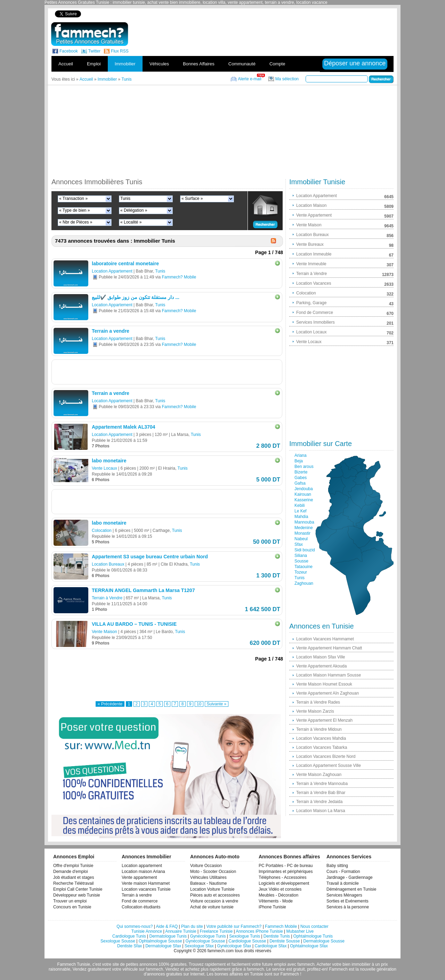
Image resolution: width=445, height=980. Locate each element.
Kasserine (304, 500)
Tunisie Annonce (147, 931)
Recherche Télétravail (74, 883)
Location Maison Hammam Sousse (329, 675)
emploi (280, 964)
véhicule (130, 969)
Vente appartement (139, 877)
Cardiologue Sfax (270, 946)
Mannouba (304, 522)
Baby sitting (337, 866)
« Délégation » (134, 210)
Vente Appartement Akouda (321, 666)
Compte (277, 64)
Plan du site (192, 926)
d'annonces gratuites (163, 974)
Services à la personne (348, 907)
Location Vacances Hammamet (325, 639)
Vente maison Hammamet (146, 883)
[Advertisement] (274, 14)
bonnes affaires (229, 974)
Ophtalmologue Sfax (309, 946)
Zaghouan (304, 583)
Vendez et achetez (183, 969)
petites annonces (142, 964)
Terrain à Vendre (107, 598)
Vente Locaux (104, 468)
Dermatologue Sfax (163, 946)
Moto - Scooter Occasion (213, 872)
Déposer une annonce (355, 63)
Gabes (301, 478)
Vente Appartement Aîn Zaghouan (327, 693)
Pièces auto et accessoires (215, 895)
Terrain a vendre (111, 331)
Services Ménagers (344, 895)
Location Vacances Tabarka (322, 747)
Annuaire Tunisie (181, 931)
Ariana (301, 455)
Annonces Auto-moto (215, 857)
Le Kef (301, 511)
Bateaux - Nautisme (208, 883)
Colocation (102, 531)
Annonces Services (349, 857)
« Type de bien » (75, 210)
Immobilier (125, 64)
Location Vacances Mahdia (321, 738)
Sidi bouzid (305, 550)
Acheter (324, 964)
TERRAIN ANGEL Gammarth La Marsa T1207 (143, 590)
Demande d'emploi (71, 872)
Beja (299, 461)
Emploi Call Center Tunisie (78, 889)
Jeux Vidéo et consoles (280, 889)
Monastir (302, 533)
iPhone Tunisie (272, 907)
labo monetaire (109, 461)
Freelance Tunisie (216, 931)
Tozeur (301, 572)
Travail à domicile (343, 883)
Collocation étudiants (141, 907)
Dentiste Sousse (285, 941)
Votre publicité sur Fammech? (234, 926)
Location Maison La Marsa (321, 811)
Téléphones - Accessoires (282, 877)
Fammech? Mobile (179, 277)
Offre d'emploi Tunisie (73, 866)
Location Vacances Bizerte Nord (326, 756)
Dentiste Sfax (130, 946)
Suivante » (217, 704)
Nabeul (301, 539)
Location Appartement (112, 271)
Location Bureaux (108, 564)
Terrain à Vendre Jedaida (319, 802)
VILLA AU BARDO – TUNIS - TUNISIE (134, 624)
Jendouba (304, 489)
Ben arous (304, 467)
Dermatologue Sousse (324, 941)
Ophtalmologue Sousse (160, 941)
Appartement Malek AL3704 (123, 427)
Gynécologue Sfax (234, 946)
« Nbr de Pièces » (76, 222)
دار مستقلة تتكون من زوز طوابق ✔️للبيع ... (136, 297)
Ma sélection (287, 79)
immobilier (361, 964)
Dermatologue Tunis (168, 936)
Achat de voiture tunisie (212, 907)
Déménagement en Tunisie (351, 889)
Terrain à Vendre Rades (318, 702)
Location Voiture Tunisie (212, 889)
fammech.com (221, 951)
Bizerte (301, 472)
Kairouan (303, 494)
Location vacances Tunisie (146, 889)
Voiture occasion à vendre (214, 901)
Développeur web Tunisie (77, 895)
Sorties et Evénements (347, 901)
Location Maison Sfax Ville (321, 657)
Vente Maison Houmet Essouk (324, 684)
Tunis (125, 199)
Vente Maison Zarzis (315, 711)
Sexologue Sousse (118, 941)
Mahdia (301, 517)
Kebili (300, 505)
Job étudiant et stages (74, 877)
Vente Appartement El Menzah (324, 720)
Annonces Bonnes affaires (289, 857)
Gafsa (300, 483)
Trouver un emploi (70, 901)
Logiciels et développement (284, 883)
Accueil (66, 64)
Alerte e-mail (249, 79)
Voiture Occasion (206, 866)
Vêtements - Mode (276, 901)
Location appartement (142, 866)
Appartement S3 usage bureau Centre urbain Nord (150, 557)
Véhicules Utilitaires (208, 877)
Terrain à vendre (137, 895)
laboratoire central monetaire (125, 264)
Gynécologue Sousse (205, 941)
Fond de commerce (140, 901)
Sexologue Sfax (199, 946)
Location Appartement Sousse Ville (329, 766)
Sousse (301, 561)
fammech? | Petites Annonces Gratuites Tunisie (90, 34)
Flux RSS (120, 51)
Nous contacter (314, 926)
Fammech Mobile (281, 926)
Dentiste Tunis (277, 936)
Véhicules (159, 64)
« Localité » (131, 222)
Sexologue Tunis (245, 936)
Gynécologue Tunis (208, 936)
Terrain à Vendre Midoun (319, 729)
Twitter (94, 51)
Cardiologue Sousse (247, 941)
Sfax (299, 544)
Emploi (94, 64)
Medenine (304, 528)
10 (199, 704)
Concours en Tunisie (72, 907)
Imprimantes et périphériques (286, 872)
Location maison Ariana (143, 872)
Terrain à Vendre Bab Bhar (321, 793)
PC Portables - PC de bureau (286, 866)
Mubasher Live (300, 931)
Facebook (69, 51)
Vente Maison (104, 632)
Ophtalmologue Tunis (313, 936)
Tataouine (304, 567)
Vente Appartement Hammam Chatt (329, 648)
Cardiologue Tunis (129, 936)
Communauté (242, 64)
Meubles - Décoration (278, 895)
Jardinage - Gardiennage (350, 877)
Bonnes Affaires (199, 64)
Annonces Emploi (74, 857)
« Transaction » (73, 199)
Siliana (301, 556)
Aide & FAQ (167, 926)
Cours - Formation (343, 872)
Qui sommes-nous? (135, 926)
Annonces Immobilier (146, 857)
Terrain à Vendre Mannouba (322, 784)
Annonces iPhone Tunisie (259, 931)
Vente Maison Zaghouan (319, 775)
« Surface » (192, 199)
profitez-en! (317, 969)
